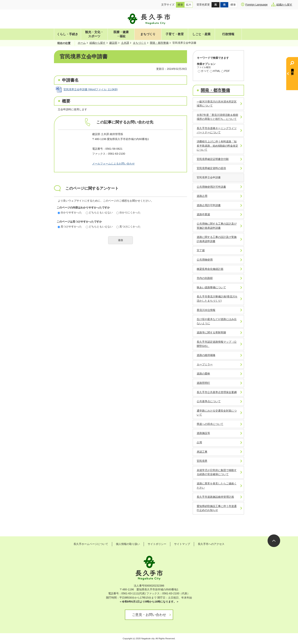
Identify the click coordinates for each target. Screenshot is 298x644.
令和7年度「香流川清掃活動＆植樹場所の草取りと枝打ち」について (217, 117)
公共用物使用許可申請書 (211, 187)
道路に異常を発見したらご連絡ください (217, 486)
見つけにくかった (128, 227)
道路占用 (202, 196)
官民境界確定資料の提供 (211, 168)
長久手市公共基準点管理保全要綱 (217, 392)
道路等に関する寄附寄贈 (211, 332)
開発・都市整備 (159, 43)
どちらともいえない (99, 212)
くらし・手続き (67, 34)
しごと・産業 (201, 34)
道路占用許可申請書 (209, 205)
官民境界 (202, 461)
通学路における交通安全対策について (217, 413)
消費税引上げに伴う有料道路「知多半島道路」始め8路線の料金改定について (217, 146)
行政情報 (228, 34)
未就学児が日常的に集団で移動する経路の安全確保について (217, 472)
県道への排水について (210, 424)
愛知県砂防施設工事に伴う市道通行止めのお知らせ (217, 508)
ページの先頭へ (274, 541)
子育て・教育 (175, 34)
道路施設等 (203, 433)
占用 (199, 442)
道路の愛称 (203, 374)
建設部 (113, 43)
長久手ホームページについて (91, 544)
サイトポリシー (157, 544)
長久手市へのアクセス (211, 544)
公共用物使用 (205, 260)
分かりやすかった (70, 212)
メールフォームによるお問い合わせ (113, 164)
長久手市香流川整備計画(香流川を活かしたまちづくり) (217, 299)
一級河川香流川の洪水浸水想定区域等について (217, 104)
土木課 (125, 43)
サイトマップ (182, 544)
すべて (203, 71)
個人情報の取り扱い (128, 544)
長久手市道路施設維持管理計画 (215, 497)
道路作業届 (203, 214)
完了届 (201, 250)
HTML (215, 71)
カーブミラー (205, 364)
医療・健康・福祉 (121, 34)
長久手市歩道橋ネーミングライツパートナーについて (217, 130)
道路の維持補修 (206, 355)
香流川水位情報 (206, 310)
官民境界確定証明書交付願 (213, 159)
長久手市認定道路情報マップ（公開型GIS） (217, 344)
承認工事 (202, 452)
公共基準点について (209, 401)
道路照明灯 (203, 383)
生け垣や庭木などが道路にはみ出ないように (217, 321)
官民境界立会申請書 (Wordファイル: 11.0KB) (91, 89)
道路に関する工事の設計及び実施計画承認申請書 (217, 239)
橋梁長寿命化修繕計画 (210, 269)
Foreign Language (254, 4)
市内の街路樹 (205, 278)
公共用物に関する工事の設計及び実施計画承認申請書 (217, 226)
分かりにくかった (128, 212)
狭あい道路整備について (211, 287)
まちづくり (148, 34)
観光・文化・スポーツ (94, 34)
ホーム (82, 43)
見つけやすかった (70, 227)
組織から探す (282, 5)
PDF (225, 71)
